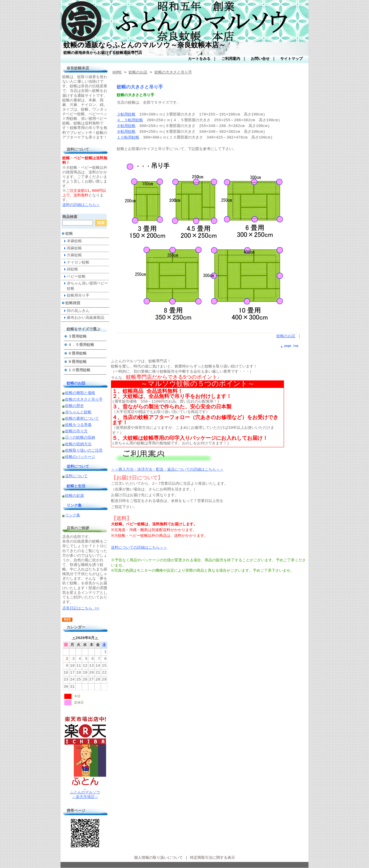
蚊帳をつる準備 (78, 425)
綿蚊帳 (73, 269)
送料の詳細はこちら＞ (81, 205)
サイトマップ (291, 59)
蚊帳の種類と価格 (80, 393)
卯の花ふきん (78, 311)
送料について (78, 467)
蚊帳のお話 (76, 383)
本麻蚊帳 (74, 241)
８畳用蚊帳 (77, 362)
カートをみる (199, 59)
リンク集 (74, 505)
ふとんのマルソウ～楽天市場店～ (85, 791)
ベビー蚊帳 (76, 276)
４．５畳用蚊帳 (81, 345)
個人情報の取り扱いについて (158, 858)
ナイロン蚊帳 (78, 262)
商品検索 (70, 217)
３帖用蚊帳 (126, 115)
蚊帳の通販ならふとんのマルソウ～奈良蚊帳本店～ (145, 45)
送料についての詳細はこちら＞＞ (139, 548)
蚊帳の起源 (75, 496)
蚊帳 (69, 234)
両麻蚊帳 (74, 248)
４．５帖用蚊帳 (130, 120)
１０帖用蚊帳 (128, 138)
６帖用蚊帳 (126, 126)
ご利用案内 (231, 59)
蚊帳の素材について (82, 419)
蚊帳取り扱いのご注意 (84, 451)
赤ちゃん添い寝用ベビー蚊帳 (87, 286)
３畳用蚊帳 (77, 337)
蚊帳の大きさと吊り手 (84, 400)
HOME (117, 73)
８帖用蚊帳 (126, 132)
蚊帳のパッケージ (80, 457)
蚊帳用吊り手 (78, 295)
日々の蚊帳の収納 (80, 438)
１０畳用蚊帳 (79, 370)
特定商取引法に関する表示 (212, 858)
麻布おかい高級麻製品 (86, 318)
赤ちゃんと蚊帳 (78, 412)
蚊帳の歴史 (75, 406)
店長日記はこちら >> (81, 609)
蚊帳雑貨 (73, 303)
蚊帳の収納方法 (78, 444)
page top (291, 346)
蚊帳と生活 (76, 486)
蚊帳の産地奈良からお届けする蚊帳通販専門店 (103, 53)
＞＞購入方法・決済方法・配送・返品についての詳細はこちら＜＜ (167, 470)
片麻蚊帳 (74, 255)
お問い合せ (260, 59)
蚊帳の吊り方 (76, 431)
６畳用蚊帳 (77, 354)
